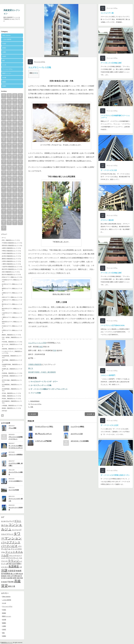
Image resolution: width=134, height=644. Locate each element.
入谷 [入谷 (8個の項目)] (21, 567)
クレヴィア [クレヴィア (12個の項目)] (10, 521)
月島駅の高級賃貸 (35, 364)
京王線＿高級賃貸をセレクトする (11, 393)
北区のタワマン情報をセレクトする (12, 297)
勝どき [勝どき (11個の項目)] (13, 574)
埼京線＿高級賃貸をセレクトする (11, 399)
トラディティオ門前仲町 (43, 441)
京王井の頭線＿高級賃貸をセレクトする (12, 381)
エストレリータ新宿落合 (16, 454)
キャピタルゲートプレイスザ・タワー (44, 382)
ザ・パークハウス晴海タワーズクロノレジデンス (16, 447)
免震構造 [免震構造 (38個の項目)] (14, 566)
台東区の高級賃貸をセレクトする (11, 248)
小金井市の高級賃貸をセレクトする (12, 267)
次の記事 (90, 414)
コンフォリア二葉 (107, 13)
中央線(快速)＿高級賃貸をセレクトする (12, 357)
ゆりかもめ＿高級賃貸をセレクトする (12, 345)
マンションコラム (7, 69)
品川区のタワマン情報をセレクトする (12, 285)
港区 (4, 61)
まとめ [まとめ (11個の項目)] (3, 521)
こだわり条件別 (7, 39)
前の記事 (33, 414)
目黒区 (4, 86)
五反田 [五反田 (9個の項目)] (14, 564)
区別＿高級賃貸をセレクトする (11, 240)
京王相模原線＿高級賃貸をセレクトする (12, 385)
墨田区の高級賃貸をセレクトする (11, 259)
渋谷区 (4, 56)
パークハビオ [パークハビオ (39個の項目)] (9, 546)
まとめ (4, 65)
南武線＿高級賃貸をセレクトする (11, 408)
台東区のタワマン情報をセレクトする (12, 294)
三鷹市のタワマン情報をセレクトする (12, 318)
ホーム (4, 238)
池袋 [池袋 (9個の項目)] (19, 576)
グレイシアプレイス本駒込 (16, 473)
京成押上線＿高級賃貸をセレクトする (12, 370)
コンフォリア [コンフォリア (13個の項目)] (17, 530)
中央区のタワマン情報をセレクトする (12, 327)
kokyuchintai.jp (35, 401)
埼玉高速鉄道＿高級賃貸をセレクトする (12, 402)
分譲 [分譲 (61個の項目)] (4, 570)
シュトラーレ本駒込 (77, 427)
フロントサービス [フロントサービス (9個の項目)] (14, 555)
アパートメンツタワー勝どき (16, 500)
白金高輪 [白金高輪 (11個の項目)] (9, 578)
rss (2, 415)
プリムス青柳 (12, 428)
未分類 (4, 78)
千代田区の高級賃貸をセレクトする (12, 243)
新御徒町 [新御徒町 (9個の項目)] (4, 576)
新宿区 (4, 48)
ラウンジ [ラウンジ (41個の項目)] (13, 561)
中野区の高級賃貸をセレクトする (11, 251)
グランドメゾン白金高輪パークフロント (16, 438)
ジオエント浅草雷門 (108, 375)
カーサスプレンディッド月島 (41, 385)
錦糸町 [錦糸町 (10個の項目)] (5, 582)
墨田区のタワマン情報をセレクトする (12, 289)
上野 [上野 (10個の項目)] (7, 564)
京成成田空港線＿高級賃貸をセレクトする (12, 365)
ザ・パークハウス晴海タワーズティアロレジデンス (49, 389)
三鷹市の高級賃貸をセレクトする (11, 264)
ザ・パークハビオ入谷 (109, 170)
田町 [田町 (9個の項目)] (4, 578)
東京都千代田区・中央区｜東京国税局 (42, 372)
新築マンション (7, 73)
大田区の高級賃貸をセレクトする (11, 261)
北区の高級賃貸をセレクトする (11, 272)
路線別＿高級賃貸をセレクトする (11, 335)
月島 (54, 350)
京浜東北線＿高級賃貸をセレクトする (12, 377)
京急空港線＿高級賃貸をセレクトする (12, 361)
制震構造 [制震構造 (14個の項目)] (7, 574)
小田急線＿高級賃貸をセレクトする (12, 406)
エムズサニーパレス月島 (37, 343)
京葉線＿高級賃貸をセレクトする (11, 396)
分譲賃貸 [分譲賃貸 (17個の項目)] (12, 571)
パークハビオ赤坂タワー (16, 481)
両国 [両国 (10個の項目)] (10, 564)
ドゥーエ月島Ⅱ (36, 393)
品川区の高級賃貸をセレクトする (11, 256)
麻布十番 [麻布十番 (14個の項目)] (12, 586)
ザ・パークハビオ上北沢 (110, 425)
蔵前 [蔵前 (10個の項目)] (18, 578)
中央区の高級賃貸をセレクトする (11, 253)
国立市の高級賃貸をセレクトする (11, 275)
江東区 (4, 52)
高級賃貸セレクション (7, 643)
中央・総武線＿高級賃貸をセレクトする (12, 338)
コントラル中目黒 (14, 490)
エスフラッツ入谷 (77, 434)
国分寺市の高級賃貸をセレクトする (12, 269)
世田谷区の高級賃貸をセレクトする (12, 245)
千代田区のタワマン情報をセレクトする (12, 281)
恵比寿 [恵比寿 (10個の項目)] (21, 574)
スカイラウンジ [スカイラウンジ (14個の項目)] (7, 534)
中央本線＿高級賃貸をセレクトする (12, 342)
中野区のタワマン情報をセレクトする (12, 331)
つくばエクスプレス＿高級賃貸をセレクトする (12, 352)
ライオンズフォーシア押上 (44, 427)
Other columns (6, 35)
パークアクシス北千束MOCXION (113, 325)
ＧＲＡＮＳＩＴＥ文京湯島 (80, 441)
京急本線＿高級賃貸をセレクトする (12, 349)
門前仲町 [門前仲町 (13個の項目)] (11, 582)
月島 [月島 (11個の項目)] (9, 576)
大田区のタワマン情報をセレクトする (12, 301)
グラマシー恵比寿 (107, 220)
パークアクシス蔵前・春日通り (16, 464)
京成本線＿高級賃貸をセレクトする (12, 373)
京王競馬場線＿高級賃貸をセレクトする (12, 390)
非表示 (35, 73)
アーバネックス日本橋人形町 (111, 63)
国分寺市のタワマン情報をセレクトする (12, 309)
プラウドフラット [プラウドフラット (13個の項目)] (12, 558)
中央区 (4, 44)
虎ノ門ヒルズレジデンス (43, 434)
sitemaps (4, 411)
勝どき (31, 368)
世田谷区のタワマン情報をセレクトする (12, 323)
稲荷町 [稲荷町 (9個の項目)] (15, 578)
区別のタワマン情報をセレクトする (12, 277)
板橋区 (4, 82)
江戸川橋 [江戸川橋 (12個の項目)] (14, 576)
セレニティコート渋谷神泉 (16, 509)
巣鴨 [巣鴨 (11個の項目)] (17, 574)
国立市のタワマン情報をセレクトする (12, 305)
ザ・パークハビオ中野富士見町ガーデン (115, 475)
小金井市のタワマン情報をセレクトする (12, 314)
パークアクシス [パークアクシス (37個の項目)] (11, 542)
